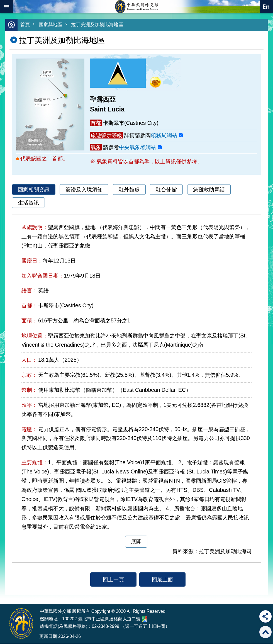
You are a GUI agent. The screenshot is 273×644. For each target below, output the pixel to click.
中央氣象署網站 (137, 147)
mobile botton (7, 7)
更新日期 (48, 637)
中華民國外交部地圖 (145, 619)
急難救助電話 (209, 190)
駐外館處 (129, 190)
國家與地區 (51, 25)
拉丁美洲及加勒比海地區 (97, 25)
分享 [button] (265, 616)
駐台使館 (166, 190)
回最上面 (162, 580)
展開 (136, 542)
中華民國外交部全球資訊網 (136, 7)
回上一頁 (113, 580)
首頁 (25, 25)
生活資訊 (28, 203)
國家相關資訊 (34, 190)
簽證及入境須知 (84, 190)
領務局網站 (164, 135)
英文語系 (266, 7)
